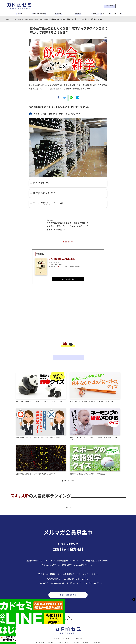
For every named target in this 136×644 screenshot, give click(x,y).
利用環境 (88, 632)
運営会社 (78, 632)
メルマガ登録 (99, 632)
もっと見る (69, 496)
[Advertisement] (51, 314)
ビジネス (55, 628)
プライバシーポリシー (63, 632)
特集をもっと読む (69, 469)
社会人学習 (80, 628)
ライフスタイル (67, 628)
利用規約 (49, 632)
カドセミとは (37, 632)
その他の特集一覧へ (68, 351)
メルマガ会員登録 (102, 6)
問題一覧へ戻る (69, 241)
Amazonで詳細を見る (68, 279)
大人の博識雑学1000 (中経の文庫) (64, 259)
